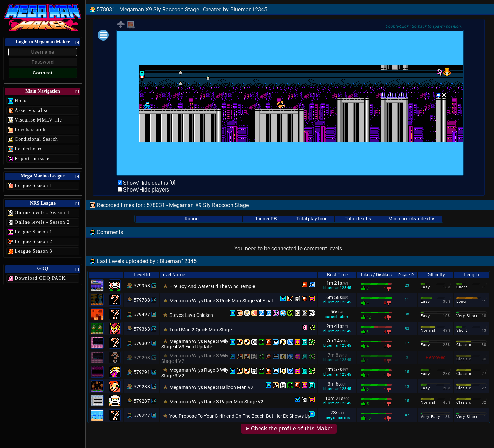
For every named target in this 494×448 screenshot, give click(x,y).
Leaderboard (29, 149)
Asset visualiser (33, 110)
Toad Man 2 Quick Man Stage (201, 330)
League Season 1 (34, 186)
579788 (142, 300)
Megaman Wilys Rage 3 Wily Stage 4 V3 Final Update (195, 344)
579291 (142, 372)
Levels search (30, 130)
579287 (142, 401)
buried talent (337, 317)
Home (21, 101)
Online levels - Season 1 (42, 213)
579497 (142, 314)
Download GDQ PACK (40, 278)
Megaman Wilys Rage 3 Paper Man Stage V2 (216, 402)
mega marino (337, 418)
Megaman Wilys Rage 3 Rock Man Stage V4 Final (221, 301)
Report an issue (32, 158)
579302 (142, 343)
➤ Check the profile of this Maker (289, 429)
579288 (142, 387)
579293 (142, 358)
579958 (142, 286)
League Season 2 (34, 242)
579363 (142, 329)
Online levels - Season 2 (42, 222)
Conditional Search (36, 139)
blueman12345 (337, 288)
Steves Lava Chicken (191, 315)
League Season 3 (34, 251)
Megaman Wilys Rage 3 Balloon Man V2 (211, 387)
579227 (142, 415)
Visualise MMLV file (38, 120)
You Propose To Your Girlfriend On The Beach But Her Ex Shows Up (240, 416)
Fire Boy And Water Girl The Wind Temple (212, 286)
